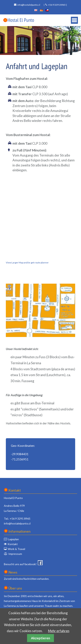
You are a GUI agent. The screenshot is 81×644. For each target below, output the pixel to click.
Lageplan (13, 539)
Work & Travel (16, 549)
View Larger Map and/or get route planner (27, 263)
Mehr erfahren (59, 631)
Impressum (15, 554)
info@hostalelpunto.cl (29, 5)
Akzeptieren (40, 638)
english (36, 10)
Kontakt (13, 544)
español (47, 10)
